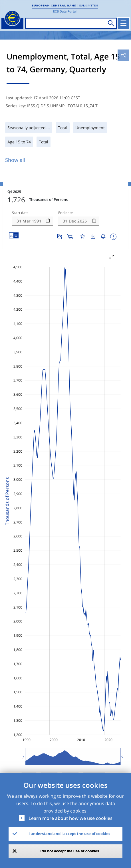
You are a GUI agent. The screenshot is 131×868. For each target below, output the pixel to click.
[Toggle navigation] (123, 23)
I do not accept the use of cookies (69, 851)
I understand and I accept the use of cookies (69, 834)
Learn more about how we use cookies (70, 818)
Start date (20, 213)
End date (66, 213)
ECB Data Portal (65, 11)
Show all (15, 160)
